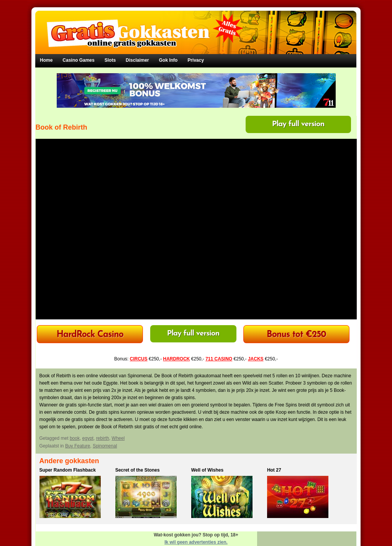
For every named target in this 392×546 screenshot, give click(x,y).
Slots (110, 60)
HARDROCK (176, 359)
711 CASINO (219, 359)
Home (46, 60)
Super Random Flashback (68, 470)
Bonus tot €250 (296, 335)
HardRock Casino (90, 335)
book (75, 438)
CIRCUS (139, 359)
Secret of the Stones (138, 470)
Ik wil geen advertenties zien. (196, 542)
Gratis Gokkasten (196, 27)
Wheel (118, 438)
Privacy (196, 60)
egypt (88, 438)
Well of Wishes (207, 470)
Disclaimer (137, 60)
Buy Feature (78, 446)
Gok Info (168, 60)
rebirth (103, 438)
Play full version (298, 124)
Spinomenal (105, 446)
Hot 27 (274, 470)
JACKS (256, 359)
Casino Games (78, 60)
